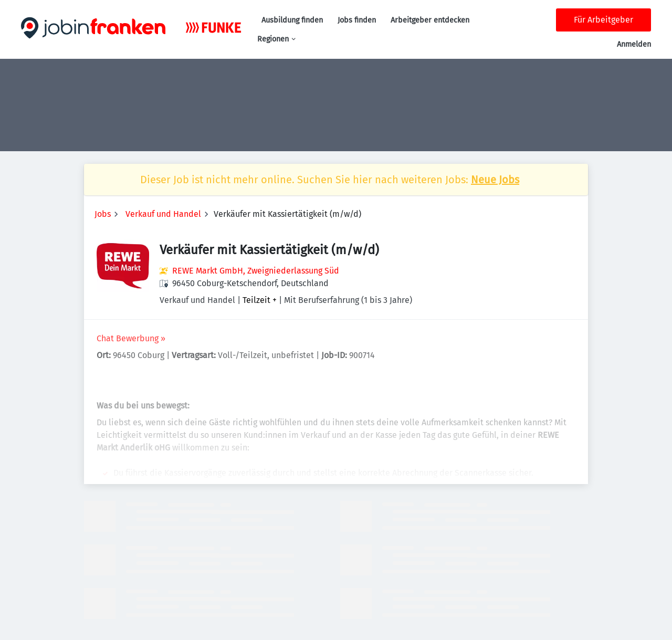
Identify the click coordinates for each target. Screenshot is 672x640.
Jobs (103, 214)
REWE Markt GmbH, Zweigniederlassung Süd (256, 271)
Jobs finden (357, 20)
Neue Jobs (495, 180)
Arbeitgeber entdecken (430, 20)
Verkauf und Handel (163, 214)
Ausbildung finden (292, 20)
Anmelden (634, 44)
